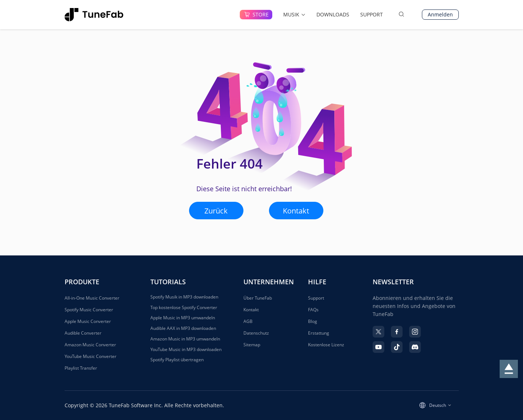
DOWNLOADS (333, 14)
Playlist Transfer (81, 368)
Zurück (216, 211)
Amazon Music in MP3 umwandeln (185, 339)
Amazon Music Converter (90, 345)
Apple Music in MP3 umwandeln (183, 318)
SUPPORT (372, 14)
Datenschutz (256, 333)
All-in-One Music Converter (92, 298)
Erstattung (319, 333)
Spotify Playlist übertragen (177, 360)
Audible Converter (83, 333)
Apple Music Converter (88, 321)
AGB (248, 321)
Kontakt (296, 211)
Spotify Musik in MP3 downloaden (184, 297)
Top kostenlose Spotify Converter (184, 308)
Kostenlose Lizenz (326, 345)
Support (316, 298)
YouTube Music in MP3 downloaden (186, 350)
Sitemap (252, 345)
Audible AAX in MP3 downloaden (183, 328)
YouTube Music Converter (91, 356)
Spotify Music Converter (89, 310)
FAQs (313, 310)
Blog (313, 321)
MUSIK (294, 14)
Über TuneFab (258, 298)
